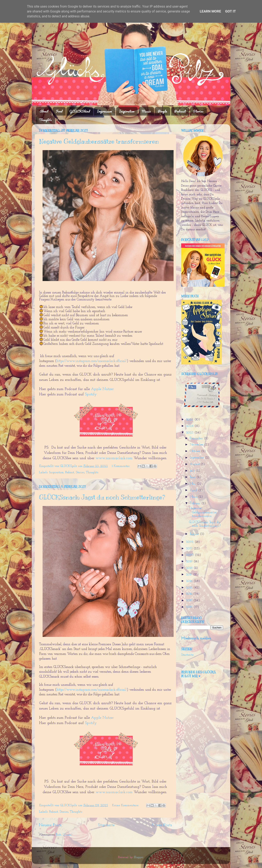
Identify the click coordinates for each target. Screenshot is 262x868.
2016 (190, 581)
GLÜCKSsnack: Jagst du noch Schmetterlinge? (102, 497)
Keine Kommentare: (126, 806)
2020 (190, 555)
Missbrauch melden (196, 638)
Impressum (104, 111)
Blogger (139, 857)
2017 (190, 575)
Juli (193, 471)
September (197, 458)
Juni (193, 477)
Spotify (91, 394)
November (197, 445)
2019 (190, 562)
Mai (193, 484)
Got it (230, 11)
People (162, 111)
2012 (190, 607)
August (195, 464)
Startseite (106, 825)
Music (146, 111)
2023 (190, 433)
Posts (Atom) (64, 835)
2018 (190, 568)
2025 (190, 420)
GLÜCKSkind (80, 111)
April (194, 490)
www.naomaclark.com (114, 458)
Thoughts (45, 120)
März (194, 497)
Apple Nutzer (103, 389)
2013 (190, 601)
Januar (195, 534)
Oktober (195, 451)
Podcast (180, 111)
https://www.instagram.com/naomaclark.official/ (92, 361)
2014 (190, 594)
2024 (190, 426)
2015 (190, 588)
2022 (190, 542)
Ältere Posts (161, 825)
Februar (196, 503)
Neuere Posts (50, 825)
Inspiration (127, 111)
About (44, 111)
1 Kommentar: (121, 466)
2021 (190, 549)
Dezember (197, 438)
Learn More (210, 11)
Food (59, 111)
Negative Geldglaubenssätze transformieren (99, 141)
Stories (198, 111)
